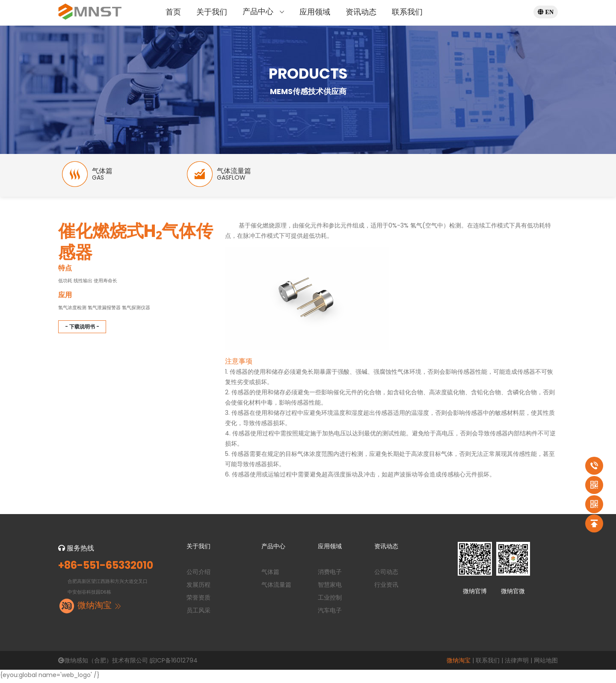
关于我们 (212, 12)
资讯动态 (361, 12)
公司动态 (386, 575)
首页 (173, 12)
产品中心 (263, 12)
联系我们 (407, 12)
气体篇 (270, 575)
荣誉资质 (198, 600)
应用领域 (315, 12)
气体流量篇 (276, 588)
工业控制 (330, 600)
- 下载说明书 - (82, 330)
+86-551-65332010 (106, 569)
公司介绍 (198, 575)
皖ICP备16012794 (174, 663)
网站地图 (546, 663)
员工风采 (198, 613)
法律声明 (517, 663)
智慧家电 (330, 588)
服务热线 (76, 551)
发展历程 (198, 588)
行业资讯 (386, 588)
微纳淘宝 (459, 663)
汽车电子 (330, 613)
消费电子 (330, 575)
